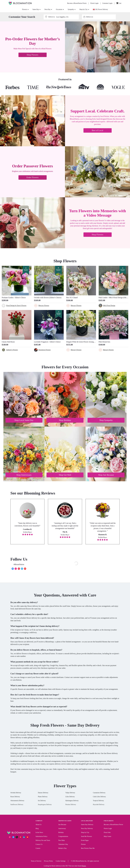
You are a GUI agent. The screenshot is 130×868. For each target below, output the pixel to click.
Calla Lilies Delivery (99, 797)
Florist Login (108, 828)
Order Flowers (32, 177)
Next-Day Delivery (87, 828)
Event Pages (85, 840)
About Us (39, 825)
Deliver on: (90, 17)
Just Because (62, 825)
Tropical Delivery (98, 801)
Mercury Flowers (44, 306)
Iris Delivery (42, 801)
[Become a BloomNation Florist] (77, 3)
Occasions (60, 9)
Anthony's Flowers (12, 350)
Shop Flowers (33, 55)
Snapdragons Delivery (45, 805)
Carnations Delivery (99, 793)
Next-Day (48, 9)
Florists (83, 844)
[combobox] (101, 17)
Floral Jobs (107, 832)
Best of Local (97, 130)
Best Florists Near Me (88, 848)
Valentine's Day (63, 844)
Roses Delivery (15, 797)
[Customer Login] (107, 3)
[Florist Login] (94, 3)
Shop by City (84, 9)
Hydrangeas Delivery (72, 801)
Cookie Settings (61, 861)
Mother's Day (62, 848)
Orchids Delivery (16, 793)
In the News (39, 832)
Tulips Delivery (70, 793)
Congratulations (63, 836)
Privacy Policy (49, 861)
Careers (38, 848)
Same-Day (36, 9)
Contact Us (39, 844)
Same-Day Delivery (87, 825)
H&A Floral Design (109, 306)
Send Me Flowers (87, 836)
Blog (37, 828)
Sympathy (72, 9)
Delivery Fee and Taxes (43, 840)
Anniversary (62, 828)
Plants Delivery (43, 797)
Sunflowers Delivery (17, 805)
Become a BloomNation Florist (113, 825)
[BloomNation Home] (20, 3)
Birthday (61, 832)
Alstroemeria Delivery (17, 801)
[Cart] (119, 3)
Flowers (25, 9)
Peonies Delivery (71, 805)
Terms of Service (36, 861)
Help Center (107, 836)
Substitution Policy (42, 836)
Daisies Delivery (43, 793)
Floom (84, 866)
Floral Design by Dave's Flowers (16, 306)
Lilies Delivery (70, 797)
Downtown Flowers (45, 350)
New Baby (62, 840)
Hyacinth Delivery (99, 805)
